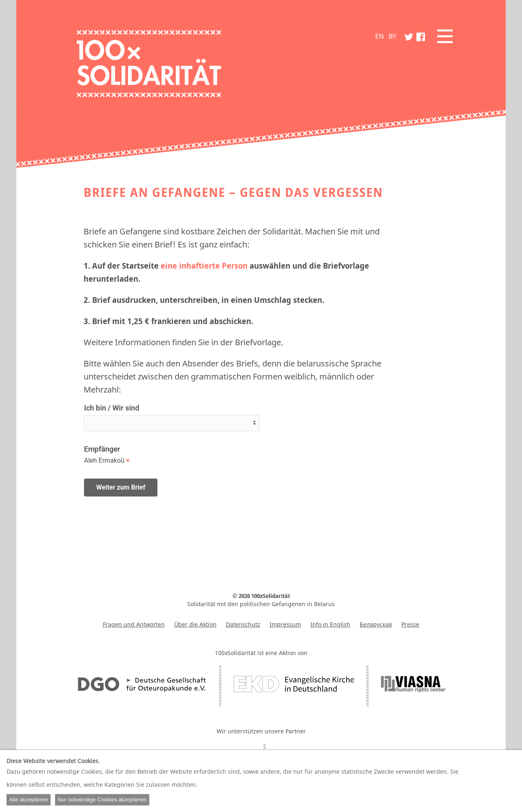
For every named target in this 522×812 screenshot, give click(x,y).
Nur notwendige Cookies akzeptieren (102, 800)
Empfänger (102, 449)
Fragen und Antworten (134, 624)
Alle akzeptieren (29, 800)
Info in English (330, 624)
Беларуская (376, 624)
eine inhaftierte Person (204, 266)
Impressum (285, 624)
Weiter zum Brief (121, 487)
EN (379, 36)
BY (393, 36)
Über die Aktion (195, 624)
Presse (410, 624)
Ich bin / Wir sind (112, 408)
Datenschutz (243, 624)
